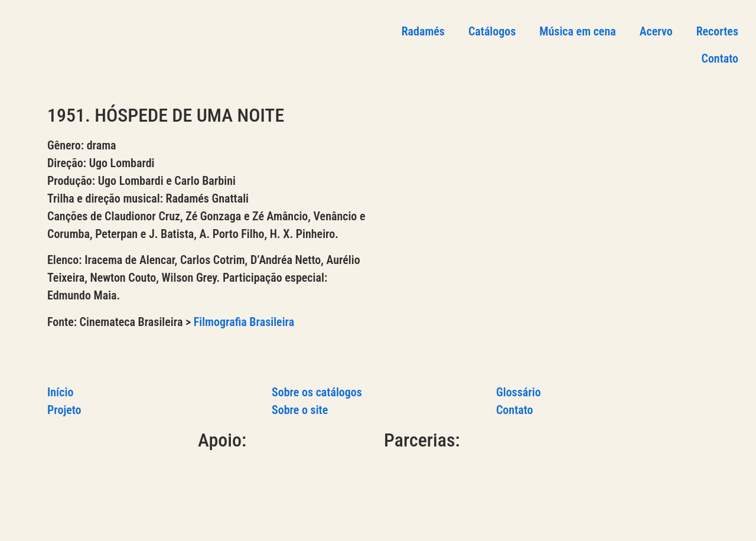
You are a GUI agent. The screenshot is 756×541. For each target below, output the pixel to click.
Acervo (656, 31)
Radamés (423, 31)
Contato (720, 58)
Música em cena (577, 31)
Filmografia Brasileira (244, 322)
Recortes (717, 31)
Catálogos (492, 31)
